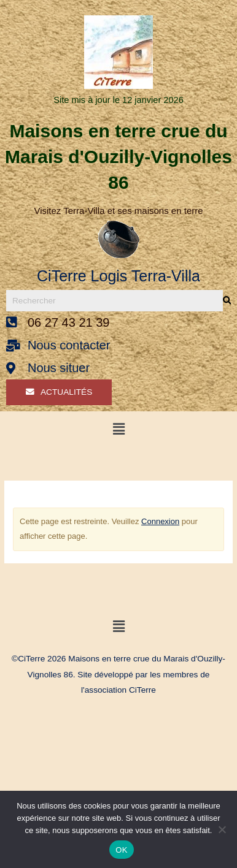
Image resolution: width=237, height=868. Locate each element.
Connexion (160, 521)
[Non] (222, 829)
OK (121, 850)
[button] (118, 429)
